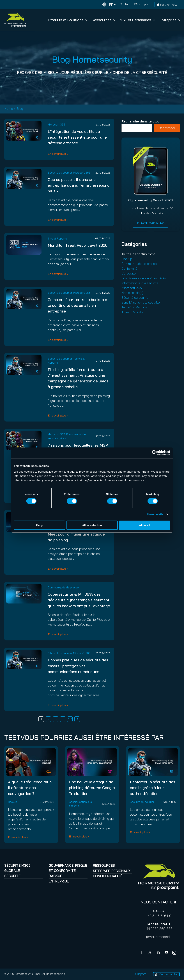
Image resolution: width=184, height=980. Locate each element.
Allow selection (92, 525)
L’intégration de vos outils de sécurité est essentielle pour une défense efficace (77, 137)
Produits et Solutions (68, 20)
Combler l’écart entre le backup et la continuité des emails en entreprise (78, 305)
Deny (39, 525)
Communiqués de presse (63, 587)
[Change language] (109, 5)
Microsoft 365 (56, 125)
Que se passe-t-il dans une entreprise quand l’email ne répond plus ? (79, 185)
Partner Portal (169, 4)
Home (9, 109)
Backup (127, 259)
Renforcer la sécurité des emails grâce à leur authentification (153, 788)
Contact (125, 4)
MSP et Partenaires (137, 20)
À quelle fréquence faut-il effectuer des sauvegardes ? (30, 788)
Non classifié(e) (132, 293)
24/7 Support (142, 4)
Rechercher (167, 128)
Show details (155, 514)
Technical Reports (134, 307)
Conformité (129, 268)
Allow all (145, 525)
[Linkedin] (158, 953)
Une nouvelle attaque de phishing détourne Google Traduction (92, 788)
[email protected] (158, 937)
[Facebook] (143, 953)
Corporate (129, 273)
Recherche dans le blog (141, 121)
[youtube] (166, 953)
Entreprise (170, 20)
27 (70, 719)
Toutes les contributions (138, 254)
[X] (151, 953)
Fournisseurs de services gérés (144, 278)
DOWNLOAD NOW (150, 223)
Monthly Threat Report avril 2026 (78, 245)
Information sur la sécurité (140, 283)
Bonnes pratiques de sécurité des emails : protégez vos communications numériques (78, 666)
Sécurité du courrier (60, 173)
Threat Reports (57, 239)
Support (141, 974)
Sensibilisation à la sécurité (141, 302)
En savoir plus (57, 154)
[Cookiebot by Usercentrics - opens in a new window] (154, 453)
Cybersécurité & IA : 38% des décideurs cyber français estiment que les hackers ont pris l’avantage (79, 600)
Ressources (104, 20)
